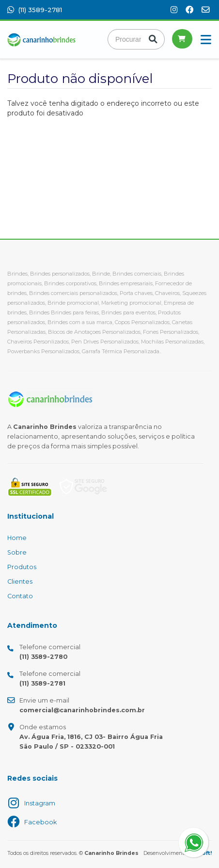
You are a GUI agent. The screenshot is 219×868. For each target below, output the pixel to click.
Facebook (40, 822)
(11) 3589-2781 (35, 10)
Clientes (20, 581)
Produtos (22, 567)
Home (17, 538)
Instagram (40, 803)
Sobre (17, 552)
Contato (20, 596)
